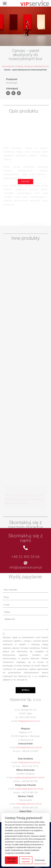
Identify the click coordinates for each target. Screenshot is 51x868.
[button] (5, 3)
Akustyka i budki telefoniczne (36, 66)
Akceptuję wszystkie (11, 860)
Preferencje (40, 860)
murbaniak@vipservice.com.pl (29, 789)
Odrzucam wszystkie (26, 860)
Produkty (19, 66)
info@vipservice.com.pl (26, 567)
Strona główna (8, 66)
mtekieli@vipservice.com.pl (29, 804)
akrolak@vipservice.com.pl (29, 747)
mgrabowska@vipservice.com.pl (29, 778)
